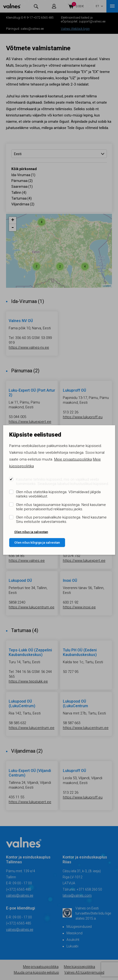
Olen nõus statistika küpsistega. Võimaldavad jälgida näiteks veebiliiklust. (58, 494)
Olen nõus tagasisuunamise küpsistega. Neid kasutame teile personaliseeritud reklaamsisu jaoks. (61, 507)
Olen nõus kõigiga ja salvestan (37, 542)
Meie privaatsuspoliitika (73, 459)
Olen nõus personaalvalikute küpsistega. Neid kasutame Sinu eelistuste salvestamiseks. (61, 519)
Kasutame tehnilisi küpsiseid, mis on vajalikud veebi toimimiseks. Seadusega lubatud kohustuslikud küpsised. (63, 482)
